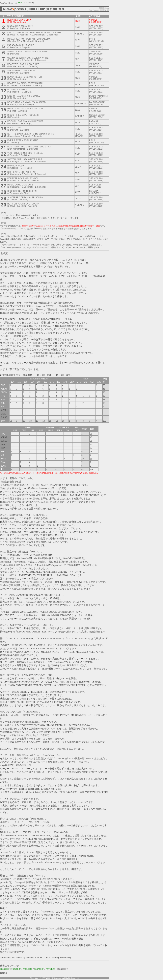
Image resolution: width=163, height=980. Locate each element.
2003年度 (28, 969)
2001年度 (50, 969)
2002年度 (39, 969)
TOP (20, 3)
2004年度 (16, 969)
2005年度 (5, 969)
